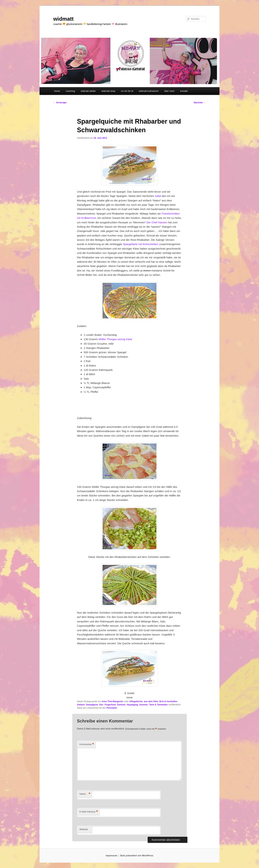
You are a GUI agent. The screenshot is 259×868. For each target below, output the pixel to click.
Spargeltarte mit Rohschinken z (142, 244)
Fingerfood (110, 705)
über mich (169, 91)
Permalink (112, 708)
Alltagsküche (136, 701)
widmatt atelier (88, 91)
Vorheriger (60, 103)
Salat (158, 196)
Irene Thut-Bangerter (113, 701)
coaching (70, 91)
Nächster (200, 103)
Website (84, 829)
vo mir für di (127, 91)
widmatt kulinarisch (149, 91)
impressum (112, 856)
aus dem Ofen (151, 701)
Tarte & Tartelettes (158, 705)
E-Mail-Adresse (89, 812)
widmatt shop (108, 91)
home (57, 91)
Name (85, 794)
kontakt (184, 91)
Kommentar (87, 744)
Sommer (144, 705)
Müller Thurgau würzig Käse (115, 339)
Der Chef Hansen (157, 222)
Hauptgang (132, 705)
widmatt (63, 19)
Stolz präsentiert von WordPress (137, 856)
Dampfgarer (92, 705)
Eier (101, 705)
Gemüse (121, 705)
